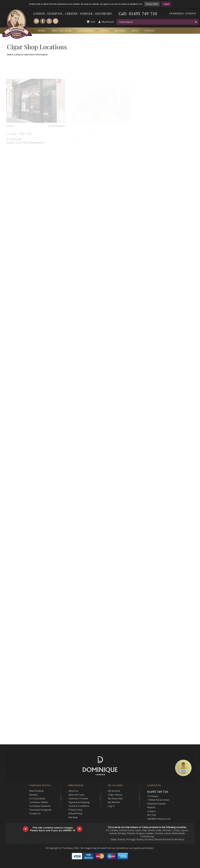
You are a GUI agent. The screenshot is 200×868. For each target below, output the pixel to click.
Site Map (73, 817)
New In (104, 31)
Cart (93, 22)
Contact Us (35, 813)
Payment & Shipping (79, 802)
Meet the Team (61, 31)
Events (150, 31)
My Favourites (115, 798)
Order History (115, 795)
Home (42, 31)
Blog (135, 31)
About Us (73, 791)
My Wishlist (114, 802)
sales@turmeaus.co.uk (159, 819)
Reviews (120, 31)
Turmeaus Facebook (40, 806)
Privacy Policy (152, 4)
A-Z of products (37, 798)
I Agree (166, 4)
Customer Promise (78, 798)
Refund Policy (75, 813)
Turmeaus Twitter (39, 802)
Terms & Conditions (79, 806)
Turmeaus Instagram (40, 810)
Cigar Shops (85, 31)
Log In (111, 806)
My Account (108, 22)
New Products (36, 791)
